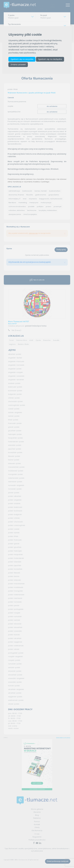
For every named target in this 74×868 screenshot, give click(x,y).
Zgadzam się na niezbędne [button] (50, 59)
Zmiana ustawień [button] (18, 65)
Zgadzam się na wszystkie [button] (22, 59)
